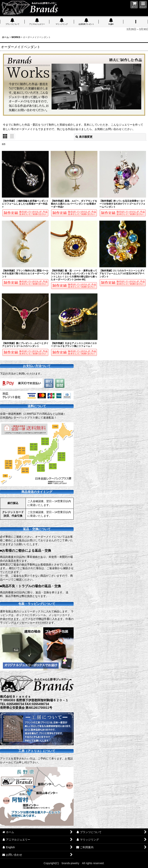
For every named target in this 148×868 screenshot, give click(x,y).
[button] (143, 5)
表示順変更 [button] (84, 137)
